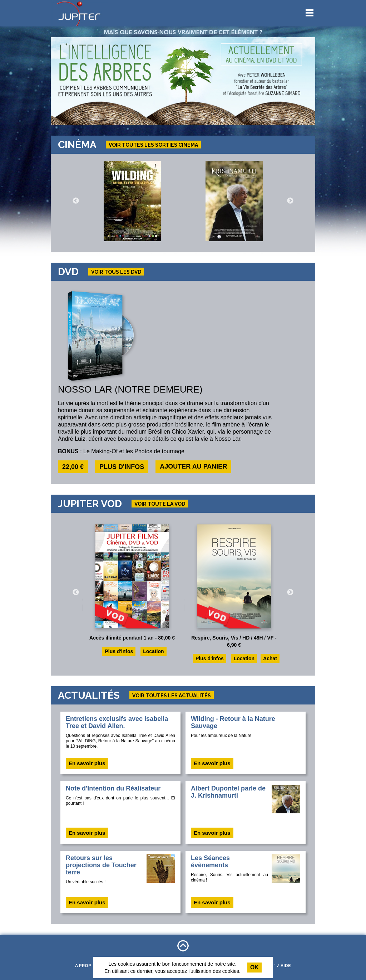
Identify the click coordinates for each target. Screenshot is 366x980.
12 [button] (301, 120)
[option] (183, 81)
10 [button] (287, 120)
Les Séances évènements (210, 862)
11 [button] (294, 120)
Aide (286, 966)
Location (153, 651)
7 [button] (265, 120)
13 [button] (308, 120)
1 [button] (222, 120)
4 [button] (244, 120)
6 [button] (258, 120)
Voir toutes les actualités (172, 696)
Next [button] (290, 201)
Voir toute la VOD (160, 504)
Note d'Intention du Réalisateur (113, 788)
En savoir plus (87, 763)
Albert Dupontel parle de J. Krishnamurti (228, 792)
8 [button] (272, 120)
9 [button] (280, 120)
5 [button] (251, 120)
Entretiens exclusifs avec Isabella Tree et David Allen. (117, 722)
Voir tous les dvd (116, 272)
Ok (254, 967)
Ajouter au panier (193, 466)
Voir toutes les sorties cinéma (153, 145)
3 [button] (237, 120)
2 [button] (229, 120)
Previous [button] (76, 201)
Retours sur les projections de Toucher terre (101, 865)
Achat (270, 658)
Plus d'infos (122, 467)
